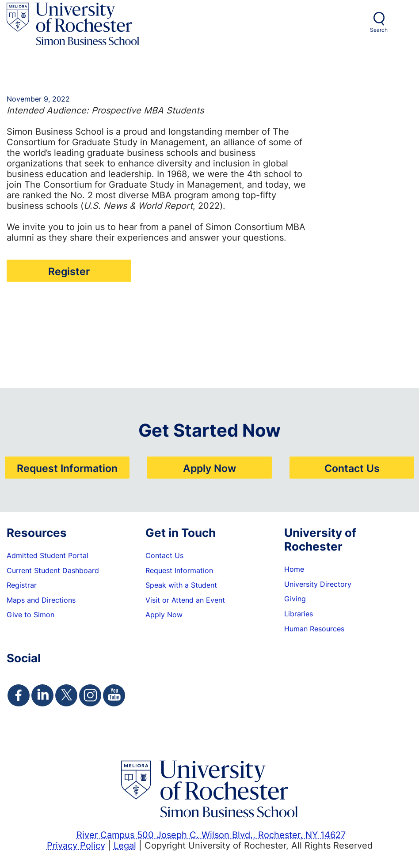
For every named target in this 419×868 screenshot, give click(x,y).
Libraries (299, 614)
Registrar (22, 585)
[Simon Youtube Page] (114, 695)
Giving (295, 599)
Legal (125, 845)
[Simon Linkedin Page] (42, 695)
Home (294, 569)
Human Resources (314, 629)
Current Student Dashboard (53, 570)
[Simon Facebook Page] (19, 695)
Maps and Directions (41, 600)
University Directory (318, 584)
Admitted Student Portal (48, 555)
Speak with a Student (181, 585)
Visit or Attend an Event (185, 600)
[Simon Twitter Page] (66, 695)
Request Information (67, 468)
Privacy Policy (76, 845)
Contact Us (352, 468)
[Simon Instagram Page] (90, 695)
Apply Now (209, 468)
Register (69, 271)
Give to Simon (30, 615)
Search (379, 30)
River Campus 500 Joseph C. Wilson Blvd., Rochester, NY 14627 (211, 834)
